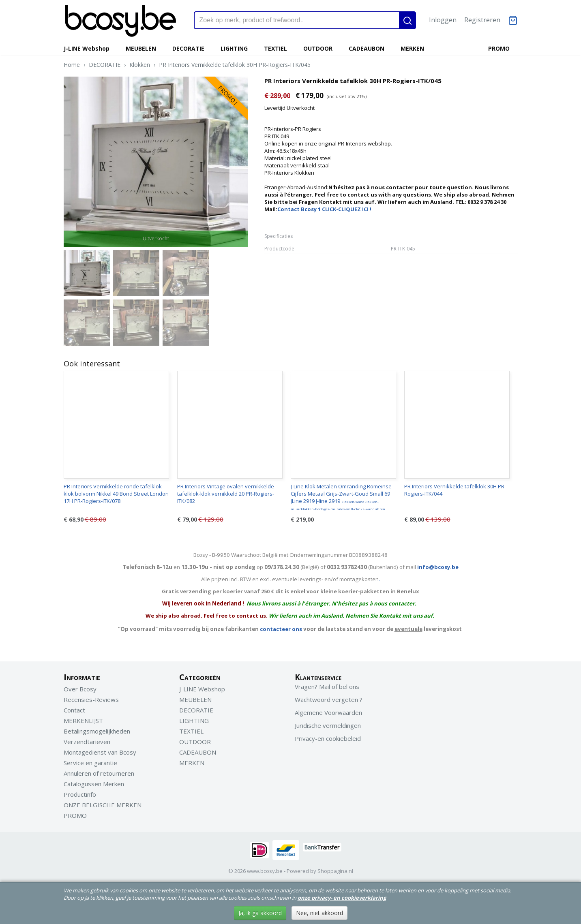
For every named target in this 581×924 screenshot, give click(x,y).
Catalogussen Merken (94, 784)
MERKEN (412, 48)
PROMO (499, 48)
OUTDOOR (318, 48)
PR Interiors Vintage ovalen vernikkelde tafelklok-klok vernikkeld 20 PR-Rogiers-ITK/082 (226, 494)
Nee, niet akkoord (319, 913)
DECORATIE (188, 48)
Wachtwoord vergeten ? (329, 699)
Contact (74, 710)
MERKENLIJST (83, 721)
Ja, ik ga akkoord (260, 913)
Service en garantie (90, 763)
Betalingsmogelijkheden (97, 731)
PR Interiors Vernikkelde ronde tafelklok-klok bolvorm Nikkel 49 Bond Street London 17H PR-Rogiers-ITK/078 (116, 494)
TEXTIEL (275, 48)
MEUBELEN (141, 48)
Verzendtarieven (87, 742)
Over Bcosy (80, 689)
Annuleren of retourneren (99, 773)
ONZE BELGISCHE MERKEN (103, 805)
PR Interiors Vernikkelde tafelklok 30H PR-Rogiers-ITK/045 (235, 65)
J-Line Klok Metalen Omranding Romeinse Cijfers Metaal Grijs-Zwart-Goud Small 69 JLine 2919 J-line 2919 (341, 497)
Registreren (482, 20)
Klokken (140, 65)
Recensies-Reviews (91, 699)
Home (72, 65)
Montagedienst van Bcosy (100, 752)
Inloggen (443, 20)
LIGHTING (234, 48)
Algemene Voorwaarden (328, 712)
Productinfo (80, 794)
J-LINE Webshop (87, 48)
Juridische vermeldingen (328, 725)
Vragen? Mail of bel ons (327, 687)
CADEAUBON (367, 48)
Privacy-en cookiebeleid (328, 738)
